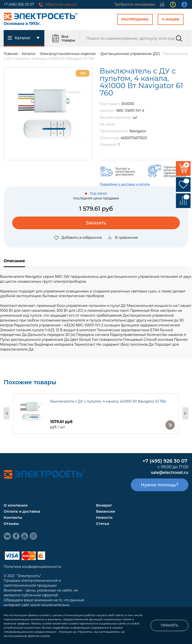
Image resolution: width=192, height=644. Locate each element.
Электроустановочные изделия (68, 54)
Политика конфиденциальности (32, 567)
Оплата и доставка (22, 511)
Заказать (96, 223)
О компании (16, 505)
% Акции (171, 19)
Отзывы (11, 524)
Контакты (13, 517)
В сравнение (123, 238)
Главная (11, 54)
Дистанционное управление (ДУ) (130, 54)
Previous (7, 413)
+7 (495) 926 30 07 (19, 4)
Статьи (103, 524)
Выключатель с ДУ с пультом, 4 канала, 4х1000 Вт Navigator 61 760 (108, 401)
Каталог (29, 54)
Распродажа (135, 19)
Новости (104, 517)
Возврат (104, 505)
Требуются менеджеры (135, 4)
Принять (169, 625)
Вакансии (106, 511)
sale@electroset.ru (170, 473)
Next (185, 413)
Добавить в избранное (78, 238)
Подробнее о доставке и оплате (125, 184)
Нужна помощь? (160, 485)
